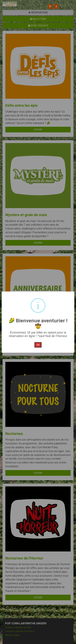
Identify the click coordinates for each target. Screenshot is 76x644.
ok (38, 345)
